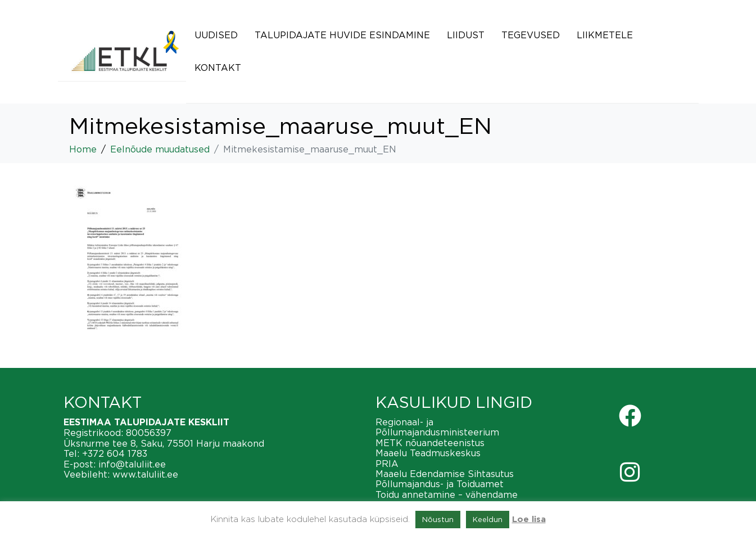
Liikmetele (605, 35)
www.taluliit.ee (145, 474)
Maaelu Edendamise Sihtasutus (445, 474)
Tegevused (531, 35)
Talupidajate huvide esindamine (342, 35)
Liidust (466, 35)
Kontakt (218, 68)
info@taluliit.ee (132, 464)
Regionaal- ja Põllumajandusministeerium (437, 427)
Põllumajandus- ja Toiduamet (440, 484)
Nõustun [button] (438, 519)
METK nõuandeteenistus (430, 443)
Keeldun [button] (488, 519)
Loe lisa (529, 520)
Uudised (216, 35)
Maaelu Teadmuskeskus (428, 453)
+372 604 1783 (115, 453)
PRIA (387, 464)
